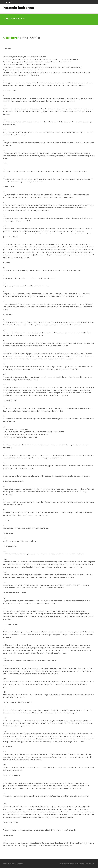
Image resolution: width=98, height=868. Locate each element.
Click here (10, 38)
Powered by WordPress (67, 864)
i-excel (81, 864)
